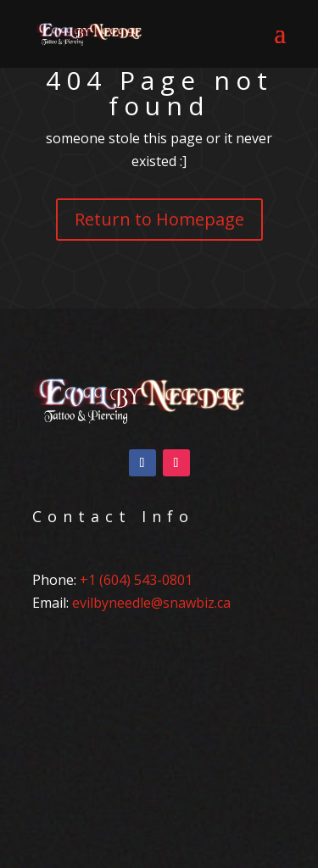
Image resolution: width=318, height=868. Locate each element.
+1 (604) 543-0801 (136, 580)
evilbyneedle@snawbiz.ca (151, 603)
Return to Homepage (159, 219)
